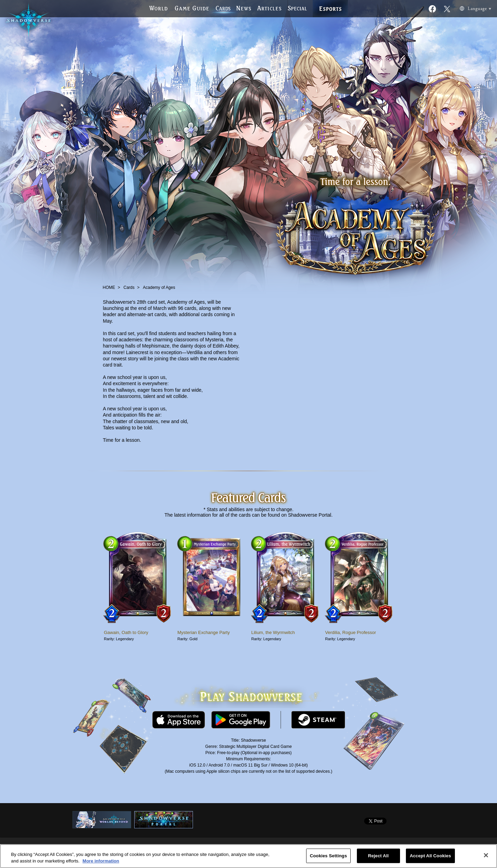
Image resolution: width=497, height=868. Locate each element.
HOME (109, 287)
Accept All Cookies (430, 856)
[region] (248, 856)
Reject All (378, 856)
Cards (129, 287)
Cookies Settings (329, 856)
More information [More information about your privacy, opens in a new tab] (101, 861)
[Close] (486, 855)
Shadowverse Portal (309, 515)
